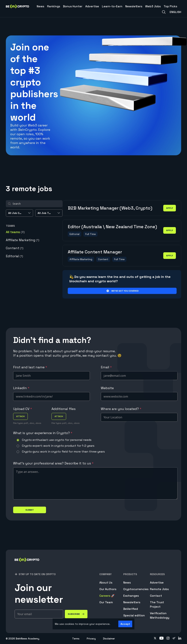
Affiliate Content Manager (95, 252)
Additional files (64, 409)
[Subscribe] (76, 614)
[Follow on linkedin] (180, 639)
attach (20, 416)
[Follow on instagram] (168, 639)
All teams (15, 232)
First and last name (30, 367)
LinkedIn (21, 388)
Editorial (14, 256)
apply (170, 208)
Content (15, 248)
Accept (125, 624)
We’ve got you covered (122, 291)
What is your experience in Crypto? (43, 433)
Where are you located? (121, 409)
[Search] (164, 12)
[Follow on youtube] (162, 639)
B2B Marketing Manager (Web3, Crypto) (110, 208)
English (175, 12)
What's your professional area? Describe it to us (53, 463)
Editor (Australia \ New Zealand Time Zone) (112, 227)
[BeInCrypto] (27, 564)
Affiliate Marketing (23, 240)
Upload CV (23, 409)
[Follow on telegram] (174, 639)
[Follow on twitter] (155, 639)
